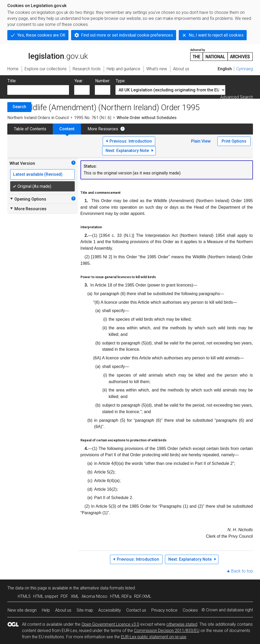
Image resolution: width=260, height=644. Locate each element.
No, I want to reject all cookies (216, 35)
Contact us (136, 610)
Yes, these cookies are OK (41, 35)
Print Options (234, 141)
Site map (85, 610)
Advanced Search (237, 97)
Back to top (242, 571)
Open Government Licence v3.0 (110, 624)
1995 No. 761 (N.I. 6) (93, 118)
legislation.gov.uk (48, 54)
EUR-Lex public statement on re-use (154, 637)
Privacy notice (164, 610)
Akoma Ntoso (94, 596)
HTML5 (24, 596)
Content (67, 129)
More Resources (103, 129)
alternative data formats (102, 588)
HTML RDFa (121, 596)
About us (63, 610)
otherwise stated (182, 624)
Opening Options (28, 199)
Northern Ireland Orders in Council (38, 118)
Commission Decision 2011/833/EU (167, 631)
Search (19, 107)
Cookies (190, 610)
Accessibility (110, 610)
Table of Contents (30, 129)
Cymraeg (245, 69)
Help (46, 610)
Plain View (201, 141)
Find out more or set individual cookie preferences (127, 35)
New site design (22, 610)
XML (75, 596)
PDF (64, 596)
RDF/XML (143, 596)
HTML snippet (46, 596)
